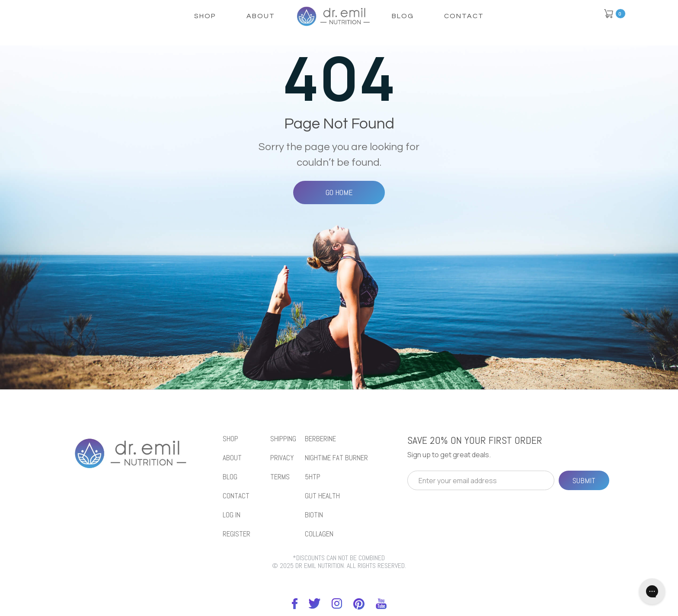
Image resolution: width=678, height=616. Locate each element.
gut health (322, 496)
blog (230, 477)
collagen (319, 534)
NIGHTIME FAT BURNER (336, 458)
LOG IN (232, 515)
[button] (614, 14)
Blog (403, 16)
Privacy (282, 458)
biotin (314, 515)
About (261, 16)
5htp (313, 477)
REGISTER (237, 534)
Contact (464, 16)
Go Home (339, 192)
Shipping (283, 439)
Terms (280, 477)
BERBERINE (320, 439)
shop (205, 16)
